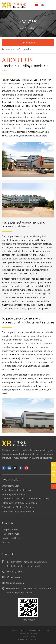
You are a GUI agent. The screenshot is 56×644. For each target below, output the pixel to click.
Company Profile (10, 530)
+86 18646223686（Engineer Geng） (23, 566)
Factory (5, 542)
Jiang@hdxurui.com (15, 583)
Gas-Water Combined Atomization (18, 512)
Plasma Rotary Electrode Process (18, 507)
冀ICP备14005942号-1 (28, 634)
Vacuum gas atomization (14, 494)
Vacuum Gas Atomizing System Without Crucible (25, 499)
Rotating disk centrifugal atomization (19, 503)
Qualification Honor (11, 538)
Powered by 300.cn (26, 639)
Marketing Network (11, 534)
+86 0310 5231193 (14, 577)
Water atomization (10, 486)
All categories (28, 43)
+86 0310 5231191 (14, 572)
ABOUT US (28, 22)
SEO (37, 639)
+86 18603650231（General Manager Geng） (27, 562)
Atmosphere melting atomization (17, 490)
